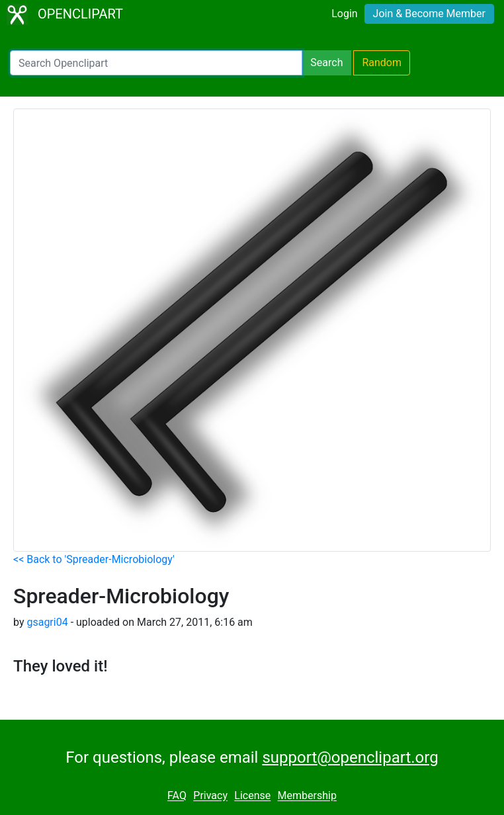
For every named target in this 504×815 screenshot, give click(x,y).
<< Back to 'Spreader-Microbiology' (94, 559)
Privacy (210, 796)
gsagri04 (47, 622)
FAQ (177, 796)
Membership (307, 796)
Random (382, 63)
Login (344, 14)
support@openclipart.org (350, 757)
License (252, 796)
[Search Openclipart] (156, 63)
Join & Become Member (429, 14)
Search (326, 63)
